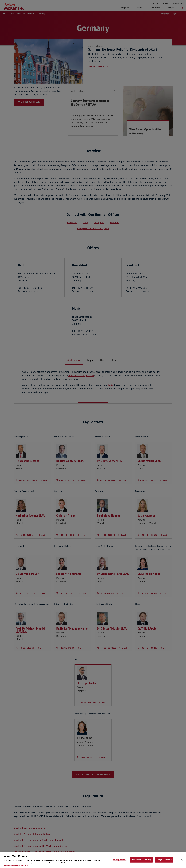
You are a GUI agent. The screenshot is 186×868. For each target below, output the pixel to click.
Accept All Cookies (164, 860)
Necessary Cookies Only (141, 860)
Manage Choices (120, 860)
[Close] (182, 860)
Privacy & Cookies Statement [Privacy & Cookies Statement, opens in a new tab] (16, 865)
